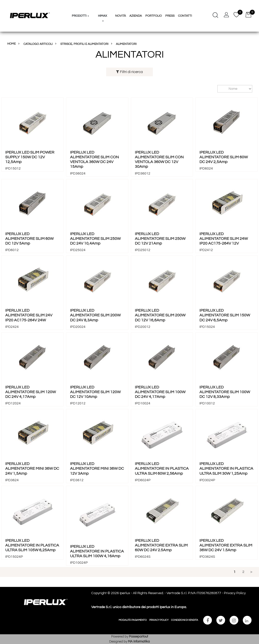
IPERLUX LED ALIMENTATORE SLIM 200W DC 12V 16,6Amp (160, 315)
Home (11, 44)
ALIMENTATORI (126, 44)
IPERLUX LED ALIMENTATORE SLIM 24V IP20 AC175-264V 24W (29, 315)
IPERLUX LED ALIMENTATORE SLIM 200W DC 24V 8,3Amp (95, 315)
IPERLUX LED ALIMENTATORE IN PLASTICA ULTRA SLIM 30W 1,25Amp (226, 468)
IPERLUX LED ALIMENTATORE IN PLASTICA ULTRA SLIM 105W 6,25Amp (32, 545)
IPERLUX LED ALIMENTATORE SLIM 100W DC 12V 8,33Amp (225, 392)
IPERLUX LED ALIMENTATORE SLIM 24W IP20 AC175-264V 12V (224, 239)
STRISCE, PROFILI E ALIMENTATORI (84, 44)
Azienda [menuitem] (136, 16)
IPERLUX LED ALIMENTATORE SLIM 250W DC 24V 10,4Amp (95, 239)
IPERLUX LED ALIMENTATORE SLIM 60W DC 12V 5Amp (29, 239)
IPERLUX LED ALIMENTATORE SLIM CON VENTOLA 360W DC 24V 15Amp (94, 160)
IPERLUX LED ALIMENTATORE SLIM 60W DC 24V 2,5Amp (224, 157)
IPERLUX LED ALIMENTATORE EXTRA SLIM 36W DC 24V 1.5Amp (226, 545)
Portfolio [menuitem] (154, 16)
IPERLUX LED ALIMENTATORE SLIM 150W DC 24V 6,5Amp (225, 315)
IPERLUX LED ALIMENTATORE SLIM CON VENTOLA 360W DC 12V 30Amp (159, 160)
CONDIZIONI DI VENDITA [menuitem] (185, 620)
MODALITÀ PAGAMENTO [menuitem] (133, 620)
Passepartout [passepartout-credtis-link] (138, 637)
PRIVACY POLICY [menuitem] (159, 620)
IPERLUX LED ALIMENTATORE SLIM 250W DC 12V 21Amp (160, 239)
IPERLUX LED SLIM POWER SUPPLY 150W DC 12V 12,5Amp (30, 157)
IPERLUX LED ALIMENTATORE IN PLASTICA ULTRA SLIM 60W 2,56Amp (162, 468)
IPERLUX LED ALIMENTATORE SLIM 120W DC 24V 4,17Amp (31, 392)
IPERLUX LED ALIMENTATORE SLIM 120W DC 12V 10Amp (95, 392)
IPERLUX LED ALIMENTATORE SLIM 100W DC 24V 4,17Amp (160, 392)
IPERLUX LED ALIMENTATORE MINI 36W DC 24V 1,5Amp (32, 468)
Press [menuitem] (170, 16)
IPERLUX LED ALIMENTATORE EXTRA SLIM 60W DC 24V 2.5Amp (161, 545)
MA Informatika (139, 642)
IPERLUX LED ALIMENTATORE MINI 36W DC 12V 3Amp (97, 468)
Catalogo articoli (38, 44)
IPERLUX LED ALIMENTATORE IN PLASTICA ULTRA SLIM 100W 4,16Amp (97, 551)
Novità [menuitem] (121, 16)
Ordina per (215, 89)
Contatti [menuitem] (185, 16)
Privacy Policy (235, 593)
